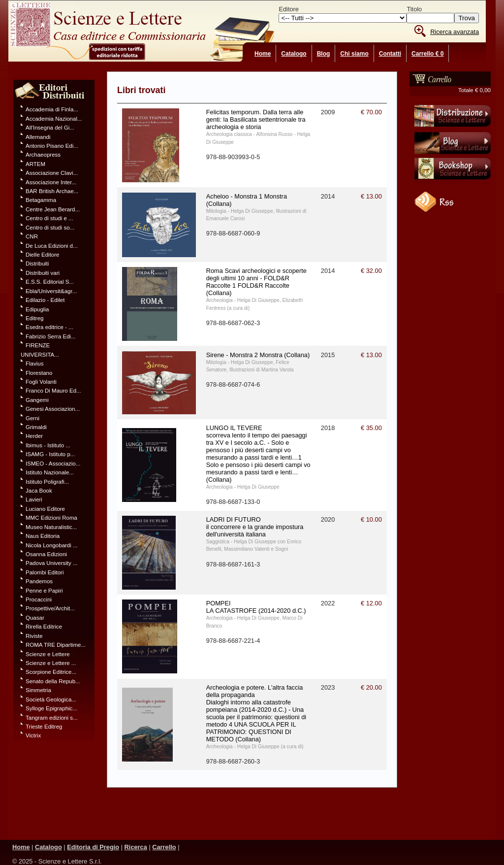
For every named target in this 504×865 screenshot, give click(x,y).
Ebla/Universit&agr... (51, 291)
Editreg (35, 318)
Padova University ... (52, 563)
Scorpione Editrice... (51, 672)
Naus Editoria (43, 536)
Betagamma (41, 200)
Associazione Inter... (51, 182)
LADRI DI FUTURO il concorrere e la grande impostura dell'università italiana (255, 527)
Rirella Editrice (44, 627)
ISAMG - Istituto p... (50, 454)
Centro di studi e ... (49, 218)
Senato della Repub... (53, 681)
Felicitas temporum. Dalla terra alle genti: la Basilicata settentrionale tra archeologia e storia (256, 119)
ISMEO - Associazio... (53, 464)
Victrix (33, 735)
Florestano (39, 373)
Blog (324, 54)
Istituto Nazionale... (50, 472)
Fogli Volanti (41, 382)
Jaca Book (39, 491)
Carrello (164, 847)
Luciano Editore (45, 509)
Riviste (34, 636)
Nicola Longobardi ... (52, 545)
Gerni (32, 418)
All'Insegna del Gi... (50, 128)
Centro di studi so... (50, 228)
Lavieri (34, 499)
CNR (32, 236)
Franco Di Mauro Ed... (53, 391)
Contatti (390, 54)
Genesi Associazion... (53, 409)
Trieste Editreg (44, 727)
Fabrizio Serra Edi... (51, 336)
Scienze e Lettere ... (51, 663)
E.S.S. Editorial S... (50, 282)
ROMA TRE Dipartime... (56, 645)
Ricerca (136, 847)
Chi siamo (354, 54)
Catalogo (294, 54)
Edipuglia (37, 309)
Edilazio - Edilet (45, 300)
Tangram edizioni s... (52, 718)
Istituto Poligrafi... (47, 482)
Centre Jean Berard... (53, 209)
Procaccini (39, 599)
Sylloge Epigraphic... (51, 708)
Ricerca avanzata (455, 32)
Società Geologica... (51, 699)
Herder (34, 436)
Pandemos (39, 581)
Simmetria (38, 690)
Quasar (35, 618)
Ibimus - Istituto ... (48, 445)
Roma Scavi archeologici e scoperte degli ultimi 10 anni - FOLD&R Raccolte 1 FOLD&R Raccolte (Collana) (256, 282)
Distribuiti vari (43, 273)
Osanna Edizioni (46, 554)
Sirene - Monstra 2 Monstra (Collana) (258, 355)
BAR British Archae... (52, 191)
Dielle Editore (43, 255)
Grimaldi (36, 427)
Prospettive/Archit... (50, 608)
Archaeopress (43, 155)
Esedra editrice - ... (49, 327)
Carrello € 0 (427, 54)
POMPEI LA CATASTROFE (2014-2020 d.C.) (256, 607)
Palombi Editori (45, 572)
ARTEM (35, 164)
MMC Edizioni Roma (51, 518)
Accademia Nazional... (54, 119)
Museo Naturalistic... (51, 527)
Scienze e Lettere (48, 654)
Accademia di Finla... (52, 109)
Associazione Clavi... (52, 173)
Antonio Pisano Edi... (52, 146)
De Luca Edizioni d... (52, 246)
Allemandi (38, 137)
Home (263, 54)
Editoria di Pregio (93, 847)
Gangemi (37, 400)
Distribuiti (37, 264)
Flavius (34, 364)
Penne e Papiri (44, 591)
